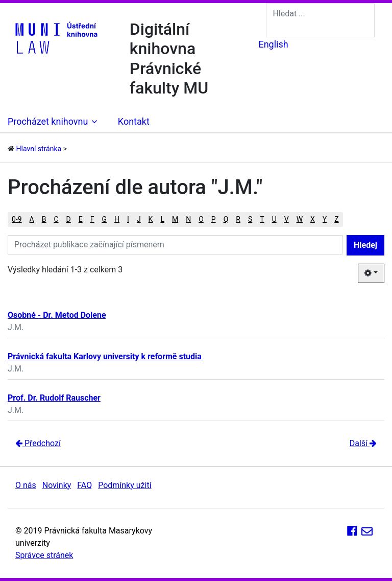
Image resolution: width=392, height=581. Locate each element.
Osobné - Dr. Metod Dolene (57, 315)
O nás (26, 485)
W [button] (300, 219)
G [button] (105, 219)
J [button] (139, 219)
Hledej (365, 245)
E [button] (81, 219)
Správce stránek (44, 555)
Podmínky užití (125, 485)
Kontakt (134, 121)
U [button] (274, 219)
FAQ (84, 485)
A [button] (32, 219)
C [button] (56, 219)
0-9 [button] (17, 219)
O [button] (201, 219)
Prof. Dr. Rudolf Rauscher (54, 398)
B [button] (44, 219)
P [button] (214, 219)
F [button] (92, 219)
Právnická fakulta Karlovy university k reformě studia (105, 356)
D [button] (69, 219)
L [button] (162, 219)
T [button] (262, 219)
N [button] (188, 219)
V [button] (287, 219)
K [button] (151, 219)
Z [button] (336, 219)
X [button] (313, 219)
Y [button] (325, 219)
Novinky (57, 485)
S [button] (250, 219)
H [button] (117, 219)
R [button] (238, 219)
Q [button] (226, 219)
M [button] (175, 219)
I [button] (128, 219)
